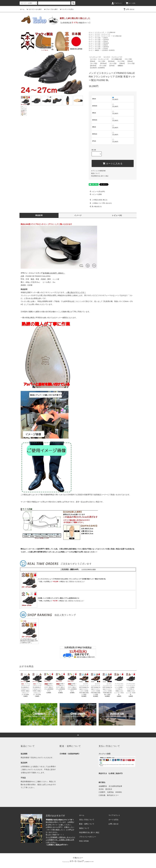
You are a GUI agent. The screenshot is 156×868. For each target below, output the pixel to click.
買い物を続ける (95, 207)
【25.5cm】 (106, 43)
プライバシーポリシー (88, 837)
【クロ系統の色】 (117, 36)
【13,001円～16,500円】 (108, 50)
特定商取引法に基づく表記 (100, 176)
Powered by (78, 862)
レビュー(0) (117, 215)
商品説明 (39, 215)
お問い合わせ (129, 9)
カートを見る (113, 820)
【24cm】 (105, 38)
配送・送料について (87, 824)
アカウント (117, 3)
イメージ (78, 215)
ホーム (22, 9)
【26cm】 (105, 45)
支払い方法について (87, 820)
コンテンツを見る (66, 9)
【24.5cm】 (106, 40)
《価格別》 (97, 50)
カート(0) (130, 3)
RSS (81, 841)
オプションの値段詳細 (98, 171)
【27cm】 (105, 48)
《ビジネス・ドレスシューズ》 (102, 34)
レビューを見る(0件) (97, 191)
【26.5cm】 (106, 47)
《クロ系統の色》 (111, 32)
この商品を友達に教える (98, 200)
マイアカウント (114, 815)
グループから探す (51, 9)
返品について (95, 173)
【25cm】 (105, 41)
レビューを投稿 (95, 194)
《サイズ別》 (98, 38)
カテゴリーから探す (34, 9)
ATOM (86, 841)
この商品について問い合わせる (100, 203)
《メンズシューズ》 (99, 32)
